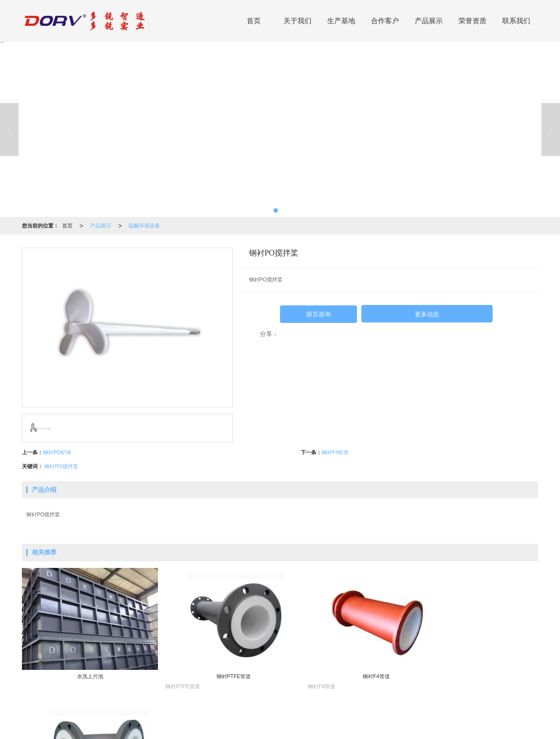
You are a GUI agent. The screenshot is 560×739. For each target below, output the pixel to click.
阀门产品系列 (299, 719)
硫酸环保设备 (144, 226)
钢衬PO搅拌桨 (61, 466)
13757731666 (475, 719)
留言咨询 (318, 314)
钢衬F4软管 (335, 452)
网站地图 (269, 728)
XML (291, 728)
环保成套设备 (146, 719)
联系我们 (516, 21)
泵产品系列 (334, 719)
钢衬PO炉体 (57, 452)
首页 (254, 21)
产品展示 (429, 21)
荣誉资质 (472, 21)
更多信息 (427, 314)
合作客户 (385, 21)
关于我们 (297, 21)
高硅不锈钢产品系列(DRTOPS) (241, 719)
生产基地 (341, 21)
